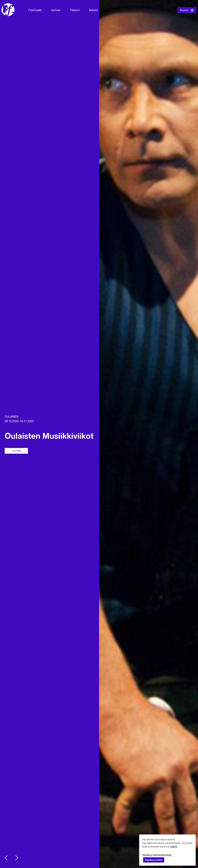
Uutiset (56, 10)
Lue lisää (16, 451)
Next (17, 858)
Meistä (94, 10)
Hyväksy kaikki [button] (154, 860)
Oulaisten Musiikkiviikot (49, 436)
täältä (174, 846)
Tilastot (75, 10)
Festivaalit (35, 10)
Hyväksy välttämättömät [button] (157, 855)
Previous (6, 858)
